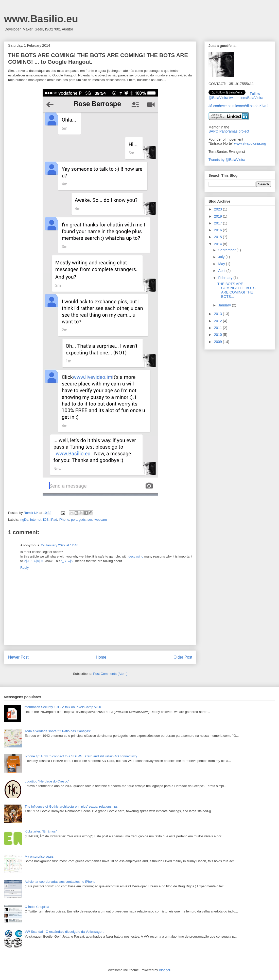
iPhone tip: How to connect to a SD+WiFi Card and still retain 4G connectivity (81, 756)
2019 (219, 216)
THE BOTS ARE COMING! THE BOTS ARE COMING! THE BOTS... (236, 290)
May (222, 264)
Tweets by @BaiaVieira (227, 160)
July (222, 257)
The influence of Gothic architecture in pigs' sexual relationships (71, 806)
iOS (46, 520)
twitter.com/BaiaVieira (246, 98)
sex (90, 520)
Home (101, 657)
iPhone (64, 520)
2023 (219, 209)
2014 (219, 244)
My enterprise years (39, 856)
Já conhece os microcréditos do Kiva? (238, 106)
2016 (219, 230)
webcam (101, 520)
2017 (219, 223)
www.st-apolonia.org (250, 143)
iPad (54, 520)
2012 (219, 321)
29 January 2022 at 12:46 (59, 545)
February (226, 278)
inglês (24, 520)
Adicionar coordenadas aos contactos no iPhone (60, 882)
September (227, 250)
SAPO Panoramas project (229, 131)
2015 (219, 237)
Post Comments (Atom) (110, 674)
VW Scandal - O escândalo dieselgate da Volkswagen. (64, 932)
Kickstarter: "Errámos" (41, 831)
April (222, 271)
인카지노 (68, 561)
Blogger (164, 970)
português (78, 520)
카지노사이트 (34, 561)
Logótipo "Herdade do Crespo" (47, 781)
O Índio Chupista (37, 907)
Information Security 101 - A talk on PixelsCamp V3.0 (62, 707)
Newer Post (18, 657)
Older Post (183, 657)
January (225, 305)
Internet (36, 520)
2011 (219, 328)
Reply (24, 568)
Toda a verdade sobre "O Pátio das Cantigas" (58, 731)
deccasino (136, 556)
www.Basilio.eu (41, 19)
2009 (219, 342)
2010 (219, 335)
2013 (219, 314)
